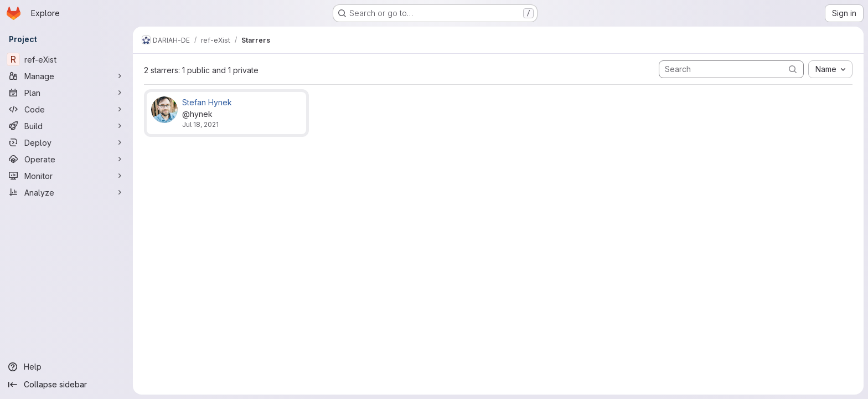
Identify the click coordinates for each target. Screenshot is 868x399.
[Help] (66, 367)
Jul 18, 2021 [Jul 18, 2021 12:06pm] (200, 124)
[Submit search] (793, 69)
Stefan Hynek (207, 102)
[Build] (66, 126)
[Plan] (66, 93)
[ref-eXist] (66, 59)
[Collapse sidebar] (66, 385)
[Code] (66, 109)
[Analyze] (66, 192)
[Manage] (66, 76)
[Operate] (66, 159)
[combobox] (830, 69)
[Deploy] (66, 142)
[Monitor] (66, 176)
